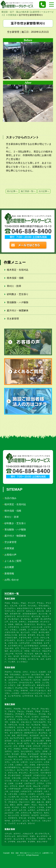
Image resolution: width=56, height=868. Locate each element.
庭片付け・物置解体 (18, 310)
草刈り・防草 (14, 286)
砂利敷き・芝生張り (18, 294)
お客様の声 (10, 555)
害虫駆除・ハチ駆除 (18, 302)
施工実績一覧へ (28, 191)
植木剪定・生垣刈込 (18, 270)
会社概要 (9, 567)
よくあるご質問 (13, 561)
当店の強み (10, 498)
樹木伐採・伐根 (15, 278)
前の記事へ (12, 191)
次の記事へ (44, 191)
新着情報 (9, 574)
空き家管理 (13, 319)
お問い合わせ (12, 580)
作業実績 (9, 548)
